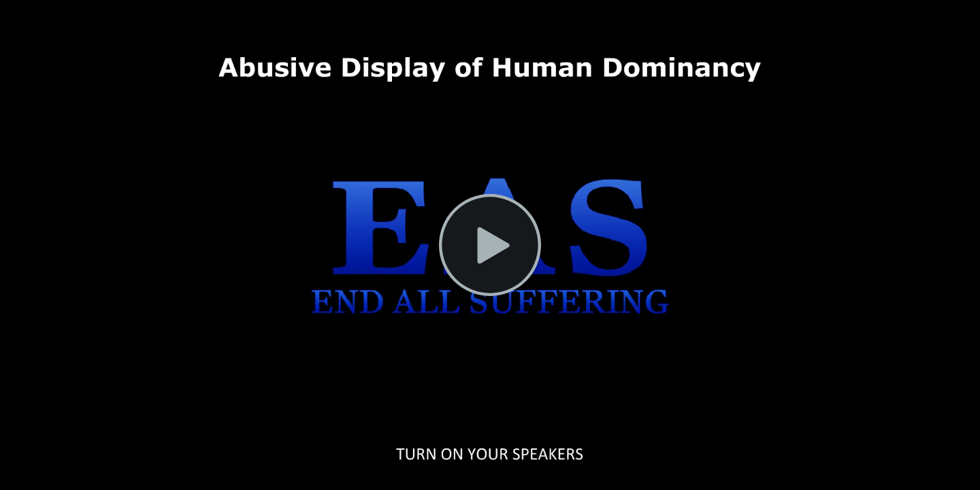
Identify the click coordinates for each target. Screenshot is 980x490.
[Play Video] (490, 245)
